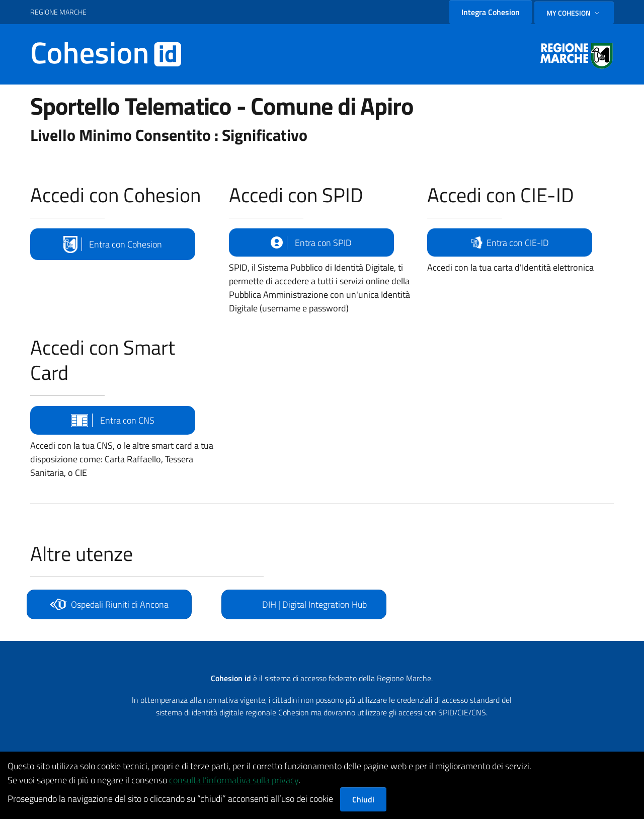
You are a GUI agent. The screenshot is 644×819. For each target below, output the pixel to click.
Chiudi (363, 799)
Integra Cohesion (491, 12)
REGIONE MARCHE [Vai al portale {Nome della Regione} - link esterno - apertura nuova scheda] (58, 12)
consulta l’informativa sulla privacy (234, 780)
